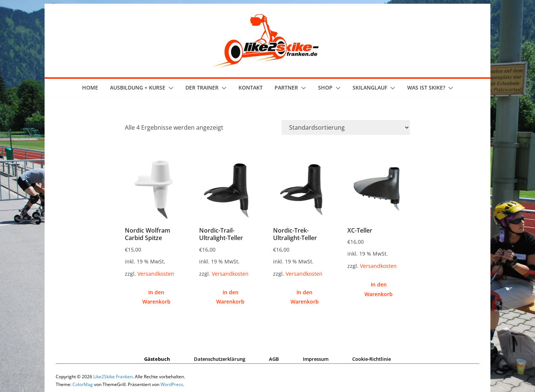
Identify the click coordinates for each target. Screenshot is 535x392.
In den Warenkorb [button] (156, 297)
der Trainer (202, 88)
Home (90, 88)
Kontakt (251, 88)
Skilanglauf (370, 88)
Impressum (316, 359)
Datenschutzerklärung (220, 359)
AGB (274, 359)
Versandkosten (156, 274)
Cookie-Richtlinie (372, 359)
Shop (325, 88)
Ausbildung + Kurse (138, 88)
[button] (169, 88)
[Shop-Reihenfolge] (346, 127)
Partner (286, 88)
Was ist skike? (426, 88)
